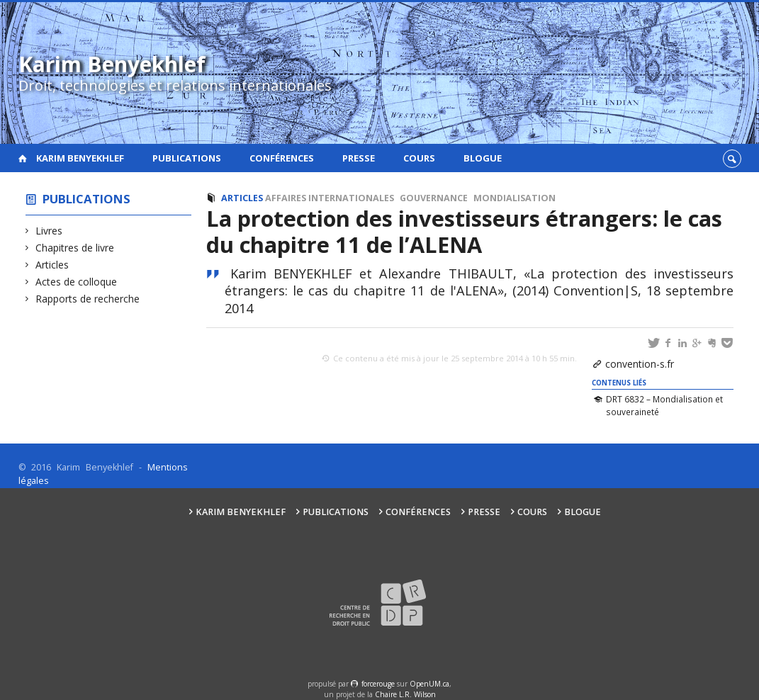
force (378, 684)
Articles (52, 265)
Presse (359, 158)
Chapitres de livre (75, 248)
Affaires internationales (330, 198)
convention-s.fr (640, 364)
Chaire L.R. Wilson (405, 694)
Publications (187, 158)
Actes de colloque (77, 282)
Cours (419, 158)
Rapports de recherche (88, 299)
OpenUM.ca (429, 684)
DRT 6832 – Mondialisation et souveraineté (664, 405)
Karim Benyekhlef (80, 158)
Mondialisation (515, 198)
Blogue (483, 158)
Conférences (282, 158)
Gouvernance (434, 198)
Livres (49, 231)
